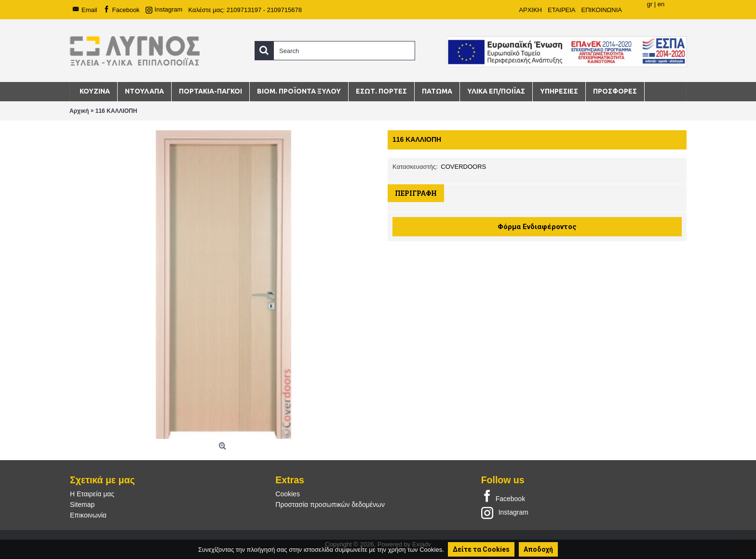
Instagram (505, 512)
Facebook (503, 497)
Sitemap (82, 504)
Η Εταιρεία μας (92, 494)
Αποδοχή (538, 549)
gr (650, 4)
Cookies (288, 494)
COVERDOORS (463, 167)
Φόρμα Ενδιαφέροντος (537, 227)
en (661, 4)
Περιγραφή (416, 193)
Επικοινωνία (88, 515)
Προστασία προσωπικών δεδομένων (330, 504)
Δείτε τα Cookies (481, 549)
